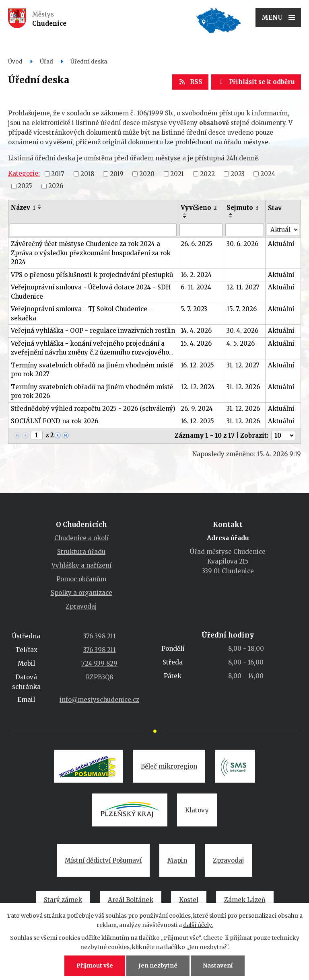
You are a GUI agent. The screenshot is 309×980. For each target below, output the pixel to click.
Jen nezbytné (158, 966)
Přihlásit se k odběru (256, 82)
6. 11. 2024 (196, 287)
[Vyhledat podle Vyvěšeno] (201, 230)
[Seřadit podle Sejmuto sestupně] (231, 217)
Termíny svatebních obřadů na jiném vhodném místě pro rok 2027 (92, 370)
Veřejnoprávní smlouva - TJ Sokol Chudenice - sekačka (81, 314)
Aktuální (281, 244)
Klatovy (197, 810)
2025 (25, 186)
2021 (177, 173)
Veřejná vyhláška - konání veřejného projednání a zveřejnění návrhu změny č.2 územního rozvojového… (92, 348)
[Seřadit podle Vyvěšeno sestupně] (185, 217)
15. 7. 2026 (242, 309)
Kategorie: (24, 173)
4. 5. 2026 (241, 343)
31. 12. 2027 (243, 365)
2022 (207, 173)
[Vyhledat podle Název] (93, 230)
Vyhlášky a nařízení (81, 565)
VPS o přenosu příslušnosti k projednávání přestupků (92, 275)
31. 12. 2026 (243, 387)
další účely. (198, 925)
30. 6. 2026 (242, 244)
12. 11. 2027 (243, 287)
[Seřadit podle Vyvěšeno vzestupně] (185, 214)
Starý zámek (63, 900)
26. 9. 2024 (197, 409)
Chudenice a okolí (81, 538)
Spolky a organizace (81, 593)
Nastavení (218, 966)
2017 (58, 173)
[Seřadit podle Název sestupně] (40, 208)
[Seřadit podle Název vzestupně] (40, 205)
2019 (117, 173)
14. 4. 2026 (196, 331)
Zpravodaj (81, 606)
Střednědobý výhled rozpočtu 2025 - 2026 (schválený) (93, 409)
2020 (147, 173)
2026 (56, 186)
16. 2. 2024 (196, 275)
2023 (238, 173)
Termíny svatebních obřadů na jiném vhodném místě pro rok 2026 (92, 392)
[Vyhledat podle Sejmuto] (245, 230)
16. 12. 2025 (197, 365)
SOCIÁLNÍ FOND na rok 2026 (55, 421)
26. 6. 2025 (197, 244)
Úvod (15, 62)
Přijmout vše (95, 966)
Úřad (46, 62)
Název (23, 208)
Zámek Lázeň (245, 900)
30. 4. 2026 (242, 331)
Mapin (177, 860)
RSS (190, 82)
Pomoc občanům (81, 579)
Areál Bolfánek (131, 900)
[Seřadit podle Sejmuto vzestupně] (231, 214)
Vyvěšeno (199, 208)
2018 (87, 173)
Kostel (189, 900)
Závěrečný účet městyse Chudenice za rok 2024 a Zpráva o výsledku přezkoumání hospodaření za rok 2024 (91, 253)
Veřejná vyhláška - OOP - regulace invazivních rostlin (93, 331)
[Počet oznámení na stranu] (283, 436)
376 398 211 (100, 636)
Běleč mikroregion (169, 766)
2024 (268, 173)
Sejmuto (243, 208)
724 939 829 (99, 663)
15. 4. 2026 (196, 343)
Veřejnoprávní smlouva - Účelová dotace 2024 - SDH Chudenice (91, 292)
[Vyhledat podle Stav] (283, 230)
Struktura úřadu (81, 552)
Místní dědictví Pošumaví (103, 860)
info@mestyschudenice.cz (99, 700)
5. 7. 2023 (194, 309)
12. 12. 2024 (198, 387)
